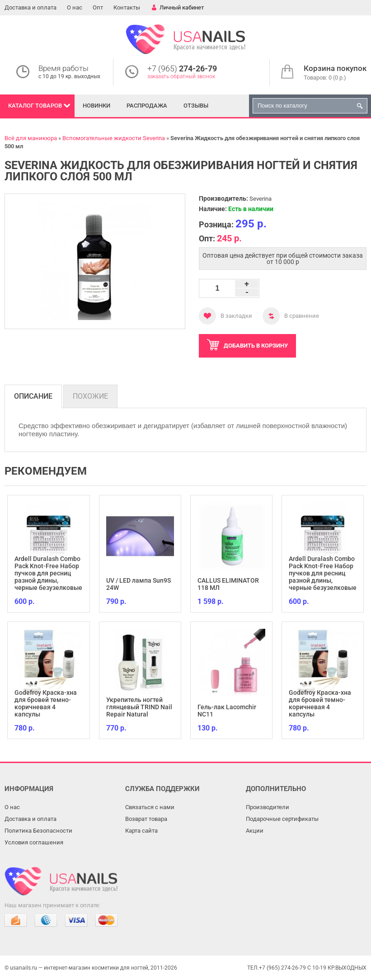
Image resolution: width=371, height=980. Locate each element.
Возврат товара (146, 819)
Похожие (90, 396)
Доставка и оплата (31, 7)
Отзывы (196, 106)
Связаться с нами (150, 807)
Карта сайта (141, 831)
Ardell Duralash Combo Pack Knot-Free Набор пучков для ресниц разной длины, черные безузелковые (48, 573)
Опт (98, 7)
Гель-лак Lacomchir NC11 (227, 711)
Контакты (127, 7)
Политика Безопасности (38, 831)
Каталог (35, 106)
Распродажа (147, 106)
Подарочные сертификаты (282, 819)
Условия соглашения (34, 842)
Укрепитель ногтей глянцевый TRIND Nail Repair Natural (139, 707)
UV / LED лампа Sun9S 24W (139, 584)
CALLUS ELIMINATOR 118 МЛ (228, 584)
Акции (255, 831)
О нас (75, 7)
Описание (33, 396)
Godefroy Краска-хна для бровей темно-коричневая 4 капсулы (46, 703)
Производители (268, 807)
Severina (261, 199)
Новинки (96, 106)
